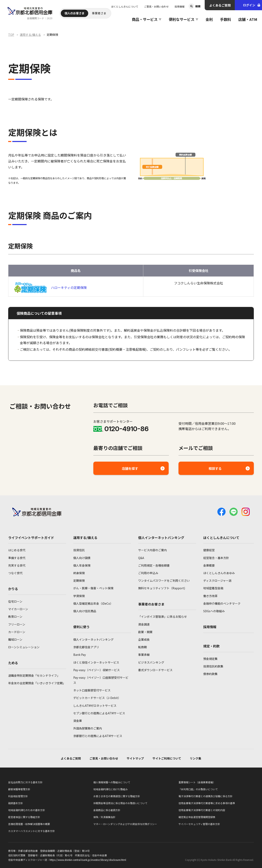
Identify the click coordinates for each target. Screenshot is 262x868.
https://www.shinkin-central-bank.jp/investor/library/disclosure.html (88, 860)
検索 (198, 6)
